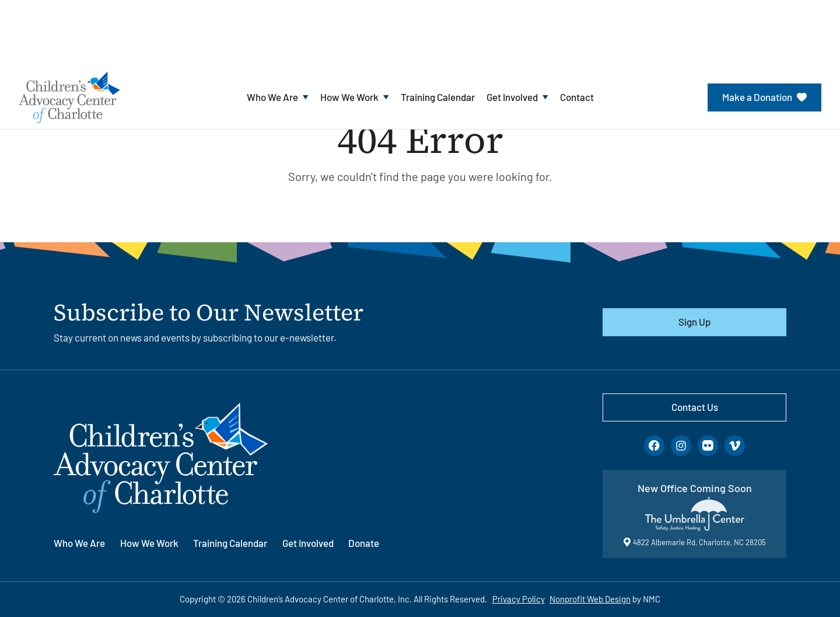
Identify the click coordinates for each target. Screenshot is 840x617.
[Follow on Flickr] (708, 446)
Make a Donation (764, 97)
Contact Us (695, 407)
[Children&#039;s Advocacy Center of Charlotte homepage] (70, 97)
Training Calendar (230, 543)
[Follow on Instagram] (681, 446)
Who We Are (79, 543)
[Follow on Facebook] (654, 446)
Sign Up (694, 322)
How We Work (149, 543)
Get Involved (308, 543)
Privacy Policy (519, 599)
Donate (364, 543)
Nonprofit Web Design (590, 599)
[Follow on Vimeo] (735, 446)
